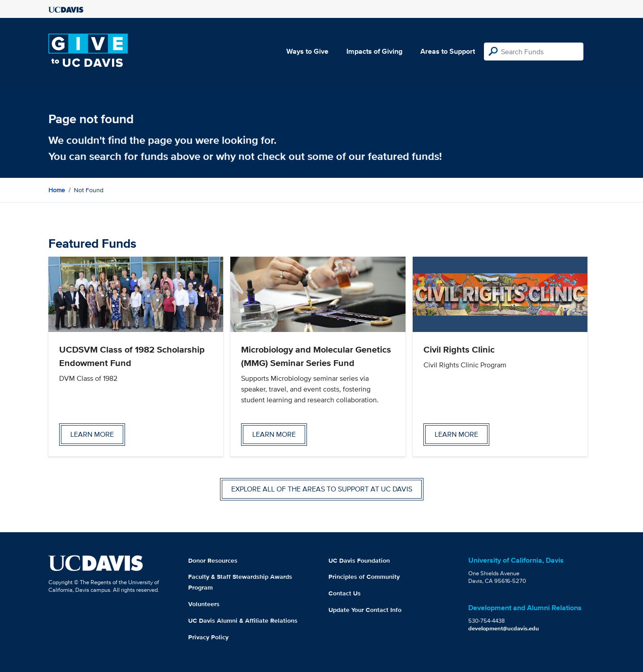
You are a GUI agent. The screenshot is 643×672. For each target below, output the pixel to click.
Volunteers (204, 604)
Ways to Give (307, 51)
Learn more (92, 434)
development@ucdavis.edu (504, 628)
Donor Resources (213, 560)
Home (57, 190)
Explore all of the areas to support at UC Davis (322, 489)
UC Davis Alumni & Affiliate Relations (243, 620)
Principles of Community (364, 577)
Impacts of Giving (374, 51)
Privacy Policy (208, 637)
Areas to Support (448, 51)
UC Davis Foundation (359, 560)
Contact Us (345, 593)
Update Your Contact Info (365, 610)
